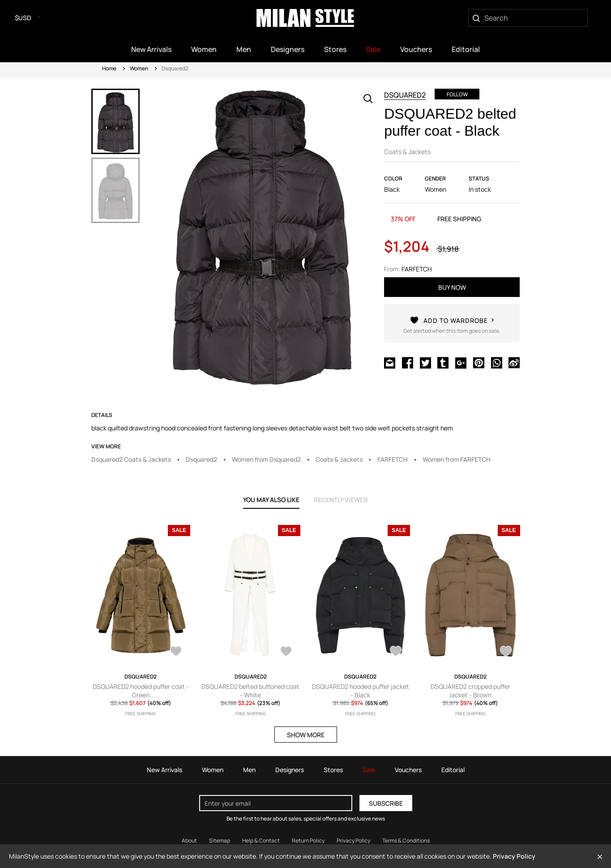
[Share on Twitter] (425, 364)
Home (109, 68)
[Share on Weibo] (514, 364)
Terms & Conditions (406, 840)
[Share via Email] (390, 364)
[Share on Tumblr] (443, 364)
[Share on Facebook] (408, 364)
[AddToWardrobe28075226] (176, 652)
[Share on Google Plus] (461, 364)
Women (139, 68)
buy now (452, 287)
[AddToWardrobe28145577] (452, 330)
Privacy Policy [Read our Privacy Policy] (353, 840)
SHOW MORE (306, 735)
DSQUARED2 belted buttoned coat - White (250, 691)
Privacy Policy (514, 856)
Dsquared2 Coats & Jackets (131, 459)
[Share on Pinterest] (479, 364)
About (189, 840)
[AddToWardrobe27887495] (396, 652)
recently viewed (341, 500)
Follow (457, 94)
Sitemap (220, 840)
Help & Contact (261, 840)
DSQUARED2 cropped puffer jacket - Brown (470, 691)
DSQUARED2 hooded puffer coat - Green (141, 691)
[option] (115, 121)
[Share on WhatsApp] (497, 364)
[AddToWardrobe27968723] (506, 652)
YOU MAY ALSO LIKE (271, 500)
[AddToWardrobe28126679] (286, 652)
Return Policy (308, 840)
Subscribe (386, 803)
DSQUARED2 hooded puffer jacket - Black (361, 691)
